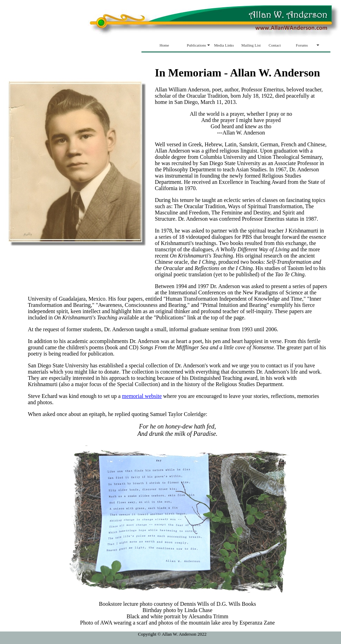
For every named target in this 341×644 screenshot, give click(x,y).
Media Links (224, 45)
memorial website (142, 396)
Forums (302, 45)
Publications (196, 45)
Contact (275, 45)
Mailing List (251, 45)
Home (164, 45)
